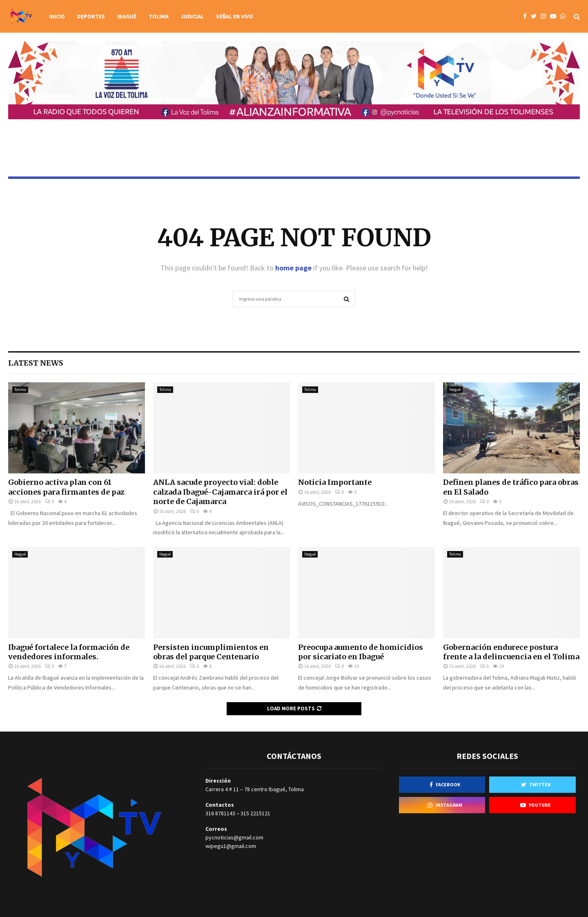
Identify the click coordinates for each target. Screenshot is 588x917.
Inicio (57, 16)
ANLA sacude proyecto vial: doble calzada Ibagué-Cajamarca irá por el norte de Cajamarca (220, 492)
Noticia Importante (335, 482)
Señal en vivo (235, 16)
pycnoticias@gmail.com (234, 837)
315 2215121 (255, 813)
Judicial (192, 16)
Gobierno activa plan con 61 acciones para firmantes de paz (66, 487)
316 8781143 (220, 813)
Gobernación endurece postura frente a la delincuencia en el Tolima (511, 652)
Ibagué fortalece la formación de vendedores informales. (69, 652)
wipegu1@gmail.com (231, 846)
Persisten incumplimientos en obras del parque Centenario (211, 652)
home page (293, 268)
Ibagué (127, 16)
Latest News (36, 363)
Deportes (91, 16)
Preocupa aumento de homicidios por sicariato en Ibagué (361, 652)
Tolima (159, 16)
